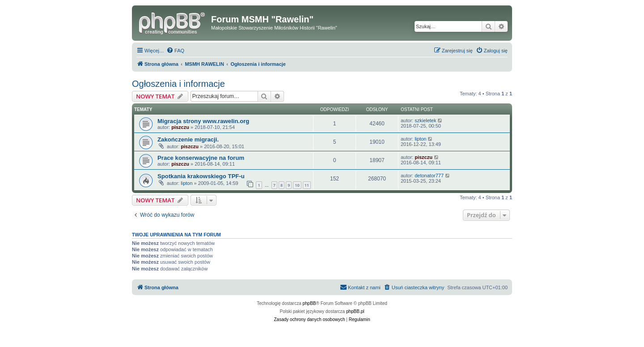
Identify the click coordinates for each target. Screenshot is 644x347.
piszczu (180, 127)
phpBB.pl (355, 311)
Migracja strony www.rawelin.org (203, 121)
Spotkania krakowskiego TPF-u (201, 176)
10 (297, 185)
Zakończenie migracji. (188, 139)
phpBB (309, 303)
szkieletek (425, 120)
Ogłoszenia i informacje (178, 84)
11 (307, 185)
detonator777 (429, 176)
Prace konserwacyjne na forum (201, 158)
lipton (420, 139)
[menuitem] (175, 51)
